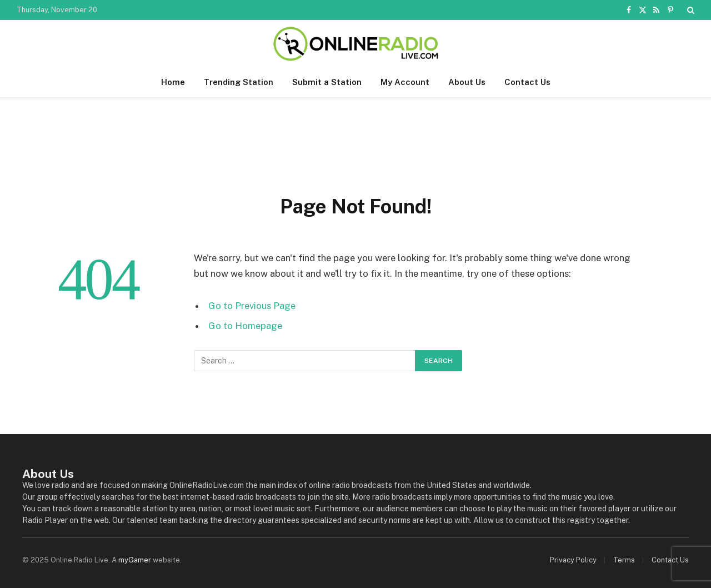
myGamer (135, 560)
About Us (467, 82)
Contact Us (527, 82)
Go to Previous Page (252, 306)
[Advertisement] (355, 142)
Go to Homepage (245, 326)
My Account (405, 82)
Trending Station (239, 82)
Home (173, 82)
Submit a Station (327, 82)
